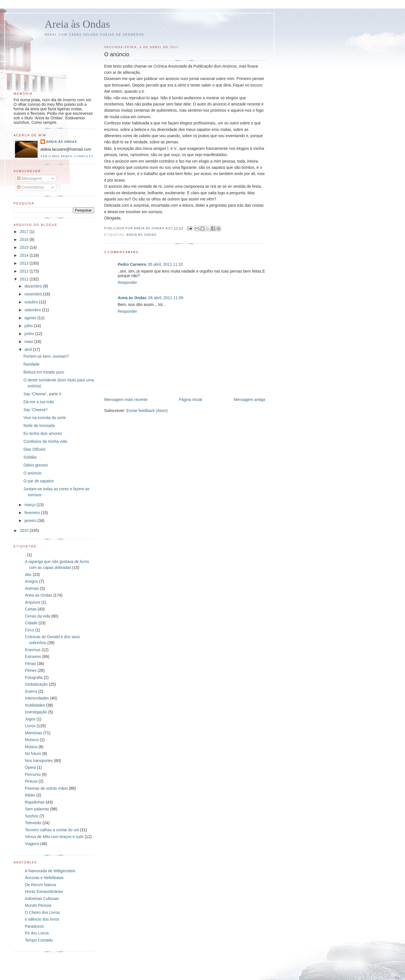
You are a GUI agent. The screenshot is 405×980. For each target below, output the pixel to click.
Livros (30, 726)
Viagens (32, 844)
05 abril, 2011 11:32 (166, 264)
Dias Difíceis (34, 449)
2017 (25, 232)
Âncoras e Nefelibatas (44, 878)
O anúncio (33, 473)
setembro (33, 310)
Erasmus (33, 650)
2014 (25, 255)
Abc (28, 575)
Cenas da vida (38, 616)
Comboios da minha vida (45, 441)
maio (29, 342)
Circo (30, 630)
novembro (34, 294)
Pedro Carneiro (132, 264)
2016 (25, 239)
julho (29, 326)
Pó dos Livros (37, 933)
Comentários (30, 187)
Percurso (33, 774)
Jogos (30, 719)
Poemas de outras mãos (46, 788)
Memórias (33, 733)
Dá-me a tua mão (39, 402)
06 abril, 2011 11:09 (166, 298)
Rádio (30, 795)
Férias (30, 664)
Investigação (36, 712)
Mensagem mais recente (126, 400)
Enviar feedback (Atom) (147, 411)
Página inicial (191, 400)
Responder (127, 282)
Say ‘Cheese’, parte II (42, 394)
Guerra (31, 691)
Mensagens (29, 178)
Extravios (33, 657)
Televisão (33, 823)
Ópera (30, 767)
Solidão (30, 457)
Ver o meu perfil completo (67, 156)
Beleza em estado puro (44, 372)
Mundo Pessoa (38, 905)
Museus (32, 740)
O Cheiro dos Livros (42, 912)
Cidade (31, 623)
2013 (25, 263)
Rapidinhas (35, 802)
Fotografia (34, 677)
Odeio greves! (36, 465)
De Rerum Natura (40, 885)
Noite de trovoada (39, 426)
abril (29, 349)
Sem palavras (37, 809)
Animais (32, 588)
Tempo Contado (39, 940)
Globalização (36, 684)
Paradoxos (34, 926)
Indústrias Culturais (42, 899)
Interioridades (37, 698)
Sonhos (32, 816)
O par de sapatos (39, 481)
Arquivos (33, 602)
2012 (25, 271)
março (30, 505)
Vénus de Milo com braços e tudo (54, 837)
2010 (25, 530)
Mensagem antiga (249, 400)
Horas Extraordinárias (44, 892)
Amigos (32, 581)
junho (30, 334)
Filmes (31, 670)
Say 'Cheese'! (36, 410)
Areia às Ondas (77, 24)
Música (31, 747)
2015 (25, 247)
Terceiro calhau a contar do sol (52, 830)
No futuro (33, 754)
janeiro (31, 521)
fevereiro (33, 513)
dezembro (34, 286)
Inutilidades (35, 705)
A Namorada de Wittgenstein (50, 871)
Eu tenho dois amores (43, 433)
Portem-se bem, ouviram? (46, 356)
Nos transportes (39, 761)
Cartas (31, 609)
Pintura (31, 781)
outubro (32, 302)
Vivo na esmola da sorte (45, 418)
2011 (25, 279)
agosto (31, 318)
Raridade (32, 364)
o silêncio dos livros (42, 919)
